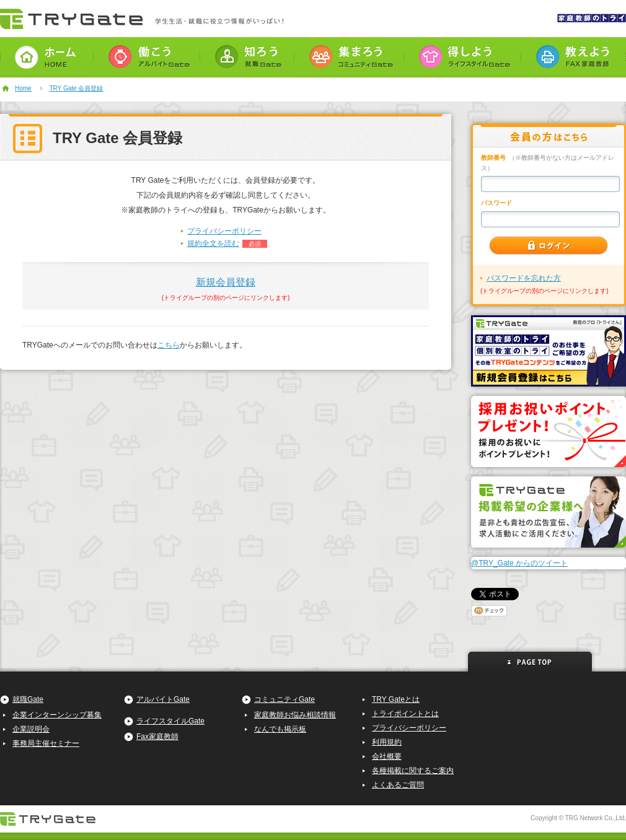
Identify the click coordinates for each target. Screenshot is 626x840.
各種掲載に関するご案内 (413, 771)
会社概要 (387, 756)
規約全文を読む (213, 243)
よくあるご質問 (398, 785)
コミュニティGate (284, 699)
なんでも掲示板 (280, 729)
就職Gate (28, 699)
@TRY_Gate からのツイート (519, 563)
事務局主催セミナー (46, 743)
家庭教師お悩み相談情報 (295, 715)
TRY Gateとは (396, 699)
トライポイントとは (405, 714)
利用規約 (387, 742)
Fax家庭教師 (157, 737)
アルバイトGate (163, 699)
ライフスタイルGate (170, 721)
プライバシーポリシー (224, 231)
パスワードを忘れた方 (524, 278)
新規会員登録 (226, 282)
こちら (169, 345)
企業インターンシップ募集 (57, 715)
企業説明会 (31, 729)
